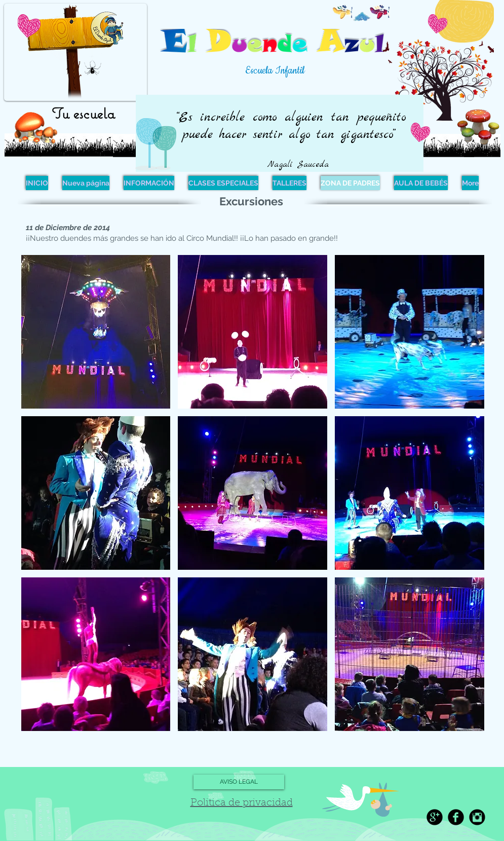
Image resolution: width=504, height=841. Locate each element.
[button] (96, 332)
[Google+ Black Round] (435, 817)
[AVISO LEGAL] (239, 782)
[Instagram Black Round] (477, 817)
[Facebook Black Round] (456, 817)
